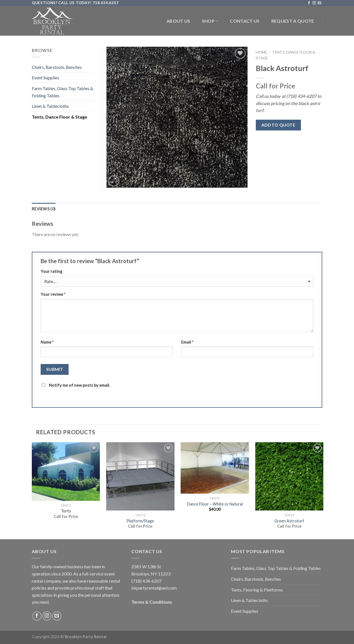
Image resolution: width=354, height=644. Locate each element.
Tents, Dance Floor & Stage (59, 117)
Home (261, 52)
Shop (210, 21)
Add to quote (278, 125)
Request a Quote (293, 21)
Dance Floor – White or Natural (215, 504)
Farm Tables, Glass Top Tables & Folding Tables (63, 92)
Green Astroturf (289, 521)
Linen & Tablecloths (50, 106)
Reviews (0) (44, 209)
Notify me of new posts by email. (80, 385)
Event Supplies (45, 78)
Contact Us (245, 21)
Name (47, 342)
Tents (66, 511)
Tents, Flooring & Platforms (257, 590)
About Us (178, 21)
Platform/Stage (140, 521)
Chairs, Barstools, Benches (57, 67)
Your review (53, 294)
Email (187, 342)
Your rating (51, 271)
